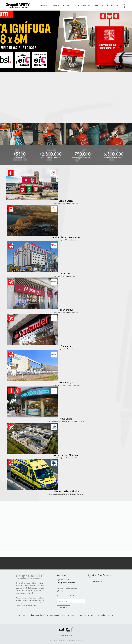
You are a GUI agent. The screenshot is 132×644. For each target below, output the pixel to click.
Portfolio (87, 5)
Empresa (44, 5)
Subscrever (64, 607)
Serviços (56, 5)
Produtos (76, 5)
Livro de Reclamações (66, 635)
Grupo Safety (98, 581)
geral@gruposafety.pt (68, 583)
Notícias (66, 5)
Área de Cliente (113, 5)
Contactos (98, 5)
